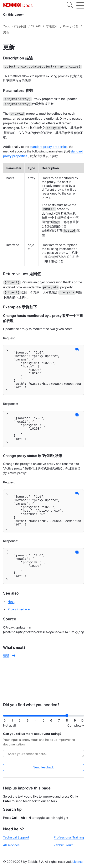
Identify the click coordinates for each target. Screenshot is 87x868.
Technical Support (16, 837)
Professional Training (69, 837)
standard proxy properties (49, 145)
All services (11, 845)
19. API (36, 26)
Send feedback (44, 767)
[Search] (70, 5)
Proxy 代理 (71, 26)
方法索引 (52, 26)
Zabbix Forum (64, 845)
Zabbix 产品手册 (15, 26)
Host (11, 631)
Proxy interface (19, 639)
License (78, 862)
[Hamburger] (80, 5)
